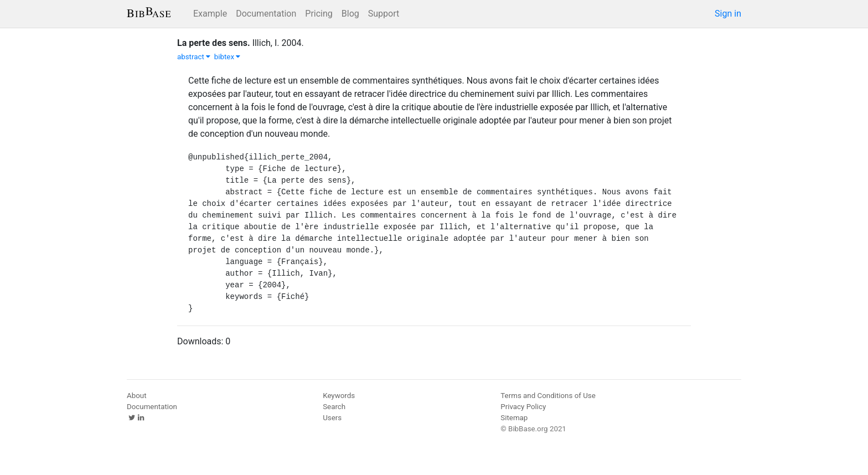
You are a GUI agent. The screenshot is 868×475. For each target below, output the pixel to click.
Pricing (319, 14)
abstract (194, 57)
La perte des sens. (214, 43)
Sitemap (514, 418)
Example (210, 14)
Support (384, 14)
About (137, 396)
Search (334, 407)
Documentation (266, 14)
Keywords (339, 396)
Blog (350, 14)
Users (332, 418)
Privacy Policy (523, 407)
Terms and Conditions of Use (548, 396)
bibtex (228, 57)
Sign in (728, 14)
